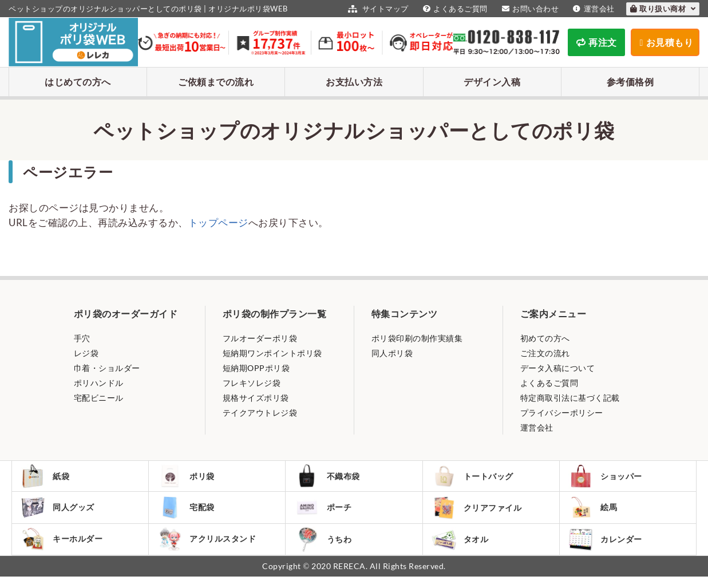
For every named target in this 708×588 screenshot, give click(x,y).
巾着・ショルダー (107, 368)
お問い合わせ (529, 9)
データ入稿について (558, 368)
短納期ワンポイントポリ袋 (272, 353)
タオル (463, 549)
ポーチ (325, 513)
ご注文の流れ (545, 353)
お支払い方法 (354, 82)
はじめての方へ (78, 82)
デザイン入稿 (492, 82)
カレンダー (608, 549)
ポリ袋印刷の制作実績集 (417, 338)
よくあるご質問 (454, 9)
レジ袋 (86, 353)
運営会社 (592, 9)
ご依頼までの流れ (216, 82)
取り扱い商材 (663, 9)
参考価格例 (630, 82)
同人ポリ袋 (392, 353)
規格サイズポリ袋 (256, 398)
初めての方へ (545, 338)
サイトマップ (377, 9)
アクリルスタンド (209, 548)
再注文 (597, 42)
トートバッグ (475, 478)
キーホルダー (64, 548)
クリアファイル (479, 513)
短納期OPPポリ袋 (256, 368)
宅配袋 (189, 513)
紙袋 (48, 478)
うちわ (325, 549)
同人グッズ (60, 513)
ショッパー (608, 478)
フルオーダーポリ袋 (260, 338)
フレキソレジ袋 (252, 383)
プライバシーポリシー (562, 413)
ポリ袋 (189, 478)
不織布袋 (329, 478)
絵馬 (595, 513)
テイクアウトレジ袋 (260, 413)
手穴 (82, 338)
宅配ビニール (99, 398)
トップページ (218, 222)
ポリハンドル (99, 383)
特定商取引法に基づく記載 (570, 398)
